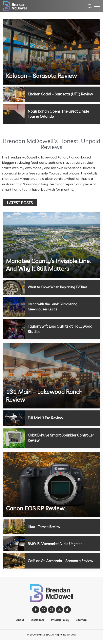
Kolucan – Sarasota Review (41, 76)
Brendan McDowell (22, 157)
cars (43, 162)
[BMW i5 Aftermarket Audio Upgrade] (14, 543)
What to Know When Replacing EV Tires (59, 287)
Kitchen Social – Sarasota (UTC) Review (62, 94)
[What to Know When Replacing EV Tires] (14, 287)
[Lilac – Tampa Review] (14, 526)
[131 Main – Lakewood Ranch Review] (51, 375)
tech (51, 162)
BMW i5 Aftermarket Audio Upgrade (56, 543)
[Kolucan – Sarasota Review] (51, 52)
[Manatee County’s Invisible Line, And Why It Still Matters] (51, 245)
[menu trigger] (97, 6)
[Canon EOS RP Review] (51, 484)
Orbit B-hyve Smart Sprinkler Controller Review (53, 437)
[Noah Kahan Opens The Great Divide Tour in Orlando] (14, 114)
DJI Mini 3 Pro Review (47, 417)
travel (68, 162)
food (34, 162)
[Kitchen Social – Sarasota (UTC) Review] (14, 94)
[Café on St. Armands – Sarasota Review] (14, 563)
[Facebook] (36, 614)
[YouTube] (59, 614)
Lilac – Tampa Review (45, 526)
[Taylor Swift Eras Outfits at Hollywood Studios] (14, 329)
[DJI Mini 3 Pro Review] (14, 418)
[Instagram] (51, 614)
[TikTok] (67, 614)
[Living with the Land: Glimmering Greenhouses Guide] (14, 306)
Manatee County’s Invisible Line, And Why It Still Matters (48, 264)
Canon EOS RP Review (35, 508)
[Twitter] (44, 614)
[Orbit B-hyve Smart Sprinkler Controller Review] (14, 437)
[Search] (90, 6)
